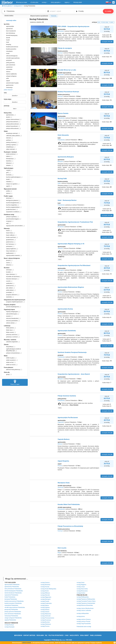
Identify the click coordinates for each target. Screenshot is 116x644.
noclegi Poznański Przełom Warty (86, 601)
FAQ (46, 635)
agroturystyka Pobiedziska (12, 585)
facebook (18, 635)
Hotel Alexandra (63, 135)
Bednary (60, 444)
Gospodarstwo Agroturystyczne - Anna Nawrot (74, 374)
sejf (7, 223)
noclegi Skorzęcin (46, 599)
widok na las (10, 362)
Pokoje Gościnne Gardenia (67, 396)
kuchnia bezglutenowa (12, 203)
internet (8, 138)
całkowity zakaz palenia (13, 136)
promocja (7, 106)
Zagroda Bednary (64, 439)
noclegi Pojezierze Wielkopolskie (86, 599)
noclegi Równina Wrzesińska (85, 605)
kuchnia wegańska (11, 205)
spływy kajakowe (11, 249)
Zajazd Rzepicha (63, 461)
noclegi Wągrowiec (46, 597)
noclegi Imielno (81, 593)
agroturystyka (9, 26)
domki (8, 117)
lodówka (9, 182)
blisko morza (10, 332)
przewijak (9, 292)
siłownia (8, 265)
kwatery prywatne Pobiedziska (13, 603)
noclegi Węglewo (81, 585)
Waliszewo (61, 31)
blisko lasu (9, 330)
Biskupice (60, 161)
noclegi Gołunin (45, 612)
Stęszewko (61, 75)
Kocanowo (61, 227)
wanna (8, 193)
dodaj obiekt (84, 635)
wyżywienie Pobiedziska (11, 595)
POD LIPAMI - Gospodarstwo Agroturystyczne (73, 26)
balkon (8, 156)
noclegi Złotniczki (46, 616)
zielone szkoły (10, 323)
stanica (7, 72)
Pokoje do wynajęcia (65, 48)
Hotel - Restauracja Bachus (67, 200)
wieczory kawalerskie (12, 318)
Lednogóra (61, 270)
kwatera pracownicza (11, 47)
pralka (8, 191)
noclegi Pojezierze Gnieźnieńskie (86, 603)
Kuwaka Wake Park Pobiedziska (69, 504)
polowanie (9, 246)
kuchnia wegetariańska (13, 207)
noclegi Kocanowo (46, 620)
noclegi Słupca (45, 605)
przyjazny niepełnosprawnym (14, 302)
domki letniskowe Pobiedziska (13, 593)
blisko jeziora (10, 328)
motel (7, 54)
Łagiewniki (61, 422)
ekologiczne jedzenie (12, 200)
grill (7, 173)
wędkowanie (10, 253)
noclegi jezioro (81, 616)
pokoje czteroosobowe (13, 119)
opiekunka (9, 283)
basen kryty (9, 233)
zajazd (7, 81)
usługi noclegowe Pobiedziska (13, 618)
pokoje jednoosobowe (12, 124)
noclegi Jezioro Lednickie (84, 610)
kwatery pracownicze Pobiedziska (14, 601)
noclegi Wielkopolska (83, 597)
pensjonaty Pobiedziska (11, 610)
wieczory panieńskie (12, 321)
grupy (8, 374)
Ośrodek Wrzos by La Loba (67, 70)
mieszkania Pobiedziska (11, 605)
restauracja (8, 87)
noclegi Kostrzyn (9, 625)
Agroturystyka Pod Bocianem (68, 418)
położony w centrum (12, 337)
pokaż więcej (8, 90)
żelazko (8, 165)
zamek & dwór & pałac (11, 83)
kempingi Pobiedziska (11, 599)
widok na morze (11, 365)
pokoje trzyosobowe (12, 126)
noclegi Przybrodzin (46, 603)
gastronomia (9, 85)
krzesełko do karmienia (13, 277)
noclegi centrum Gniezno (84, 619)
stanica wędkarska (10, 74)
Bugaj (59, 553)
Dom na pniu (62, 548)
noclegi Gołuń (81, 583)
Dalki (59, 183)
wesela (8, 316)
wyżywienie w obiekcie (12, 212)
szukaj (108, 11)
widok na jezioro (11, 360)
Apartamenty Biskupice (66, 157)
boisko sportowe (11, 237)
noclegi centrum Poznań (84, 621)
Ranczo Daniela (63, 113)
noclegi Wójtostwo (46, 614)
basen (8, 231)
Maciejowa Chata (64, 483)
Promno (60, 292)
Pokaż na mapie (15, 382)
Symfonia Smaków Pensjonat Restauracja (72, 352)
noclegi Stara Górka (82, 589)
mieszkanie (8, 51)
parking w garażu (11, 145)
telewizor (9, 163)
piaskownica (10, 286)
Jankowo (60, 248)
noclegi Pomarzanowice (47, 618)
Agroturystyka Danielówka (67, 331)
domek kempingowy (11, 35)
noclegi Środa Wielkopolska (48, 589)
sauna (8, 263)
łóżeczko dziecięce (11, 279)
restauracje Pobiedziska (11, 616)
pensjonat (8, 60)
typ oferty (7, 24)
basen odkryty (10, 235)
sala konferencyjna (11, 314)
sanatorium (8, 67)
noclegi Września (45, 585)
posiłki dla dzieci (11, 209)
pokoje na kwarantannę (13, 353)
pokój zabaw (10, 290)
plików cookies (27, 643)
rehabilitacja (10, 147)
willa (6, 78)
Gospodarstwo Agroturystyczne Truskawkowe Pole (75, 222)
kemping (7, 44)
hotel (6, 42)
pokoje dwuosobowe (12, 122)
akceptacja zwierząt (12, 133)
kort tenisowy (10, 244)
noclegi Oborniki (45, 595)
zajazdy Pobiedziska (10, 620)
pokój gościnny (9, 63)
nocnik (8, 281)
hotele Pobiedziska (10, 597)
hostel (7, 40)
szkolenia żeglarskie (12, 342)
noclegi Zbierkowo (46, 624)
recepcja (9, 221)
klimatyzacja (10, 159)
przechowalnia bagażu (12, 219)
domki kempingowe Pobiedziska (14, 591)
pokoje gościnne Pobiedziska (13, 612)
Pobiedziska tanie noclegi (84, 627)
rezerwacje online (10, 21)
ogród (8, 186)
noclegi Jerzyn (81, 587)
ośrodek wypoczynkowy (12, 58)
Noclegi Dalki (62, 179)
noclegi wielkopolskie (83, 613)
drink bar (9, 198)
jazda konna (10, 242)
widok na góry (10, 358)
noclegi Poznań (45, 587)
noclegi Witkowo (45, 593)
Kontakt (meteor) (29, 635)
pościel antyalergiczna (12, 307)
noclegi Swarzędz (9, 627)
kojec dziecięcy (10, 274)
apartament (8, 29)
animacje (9, 270)
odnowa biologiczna (11, 56)
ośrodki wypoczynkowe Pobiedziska (15, 607)
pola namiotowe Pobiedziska (13, 614)
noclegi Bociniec (45, 622)
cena (5, 93)
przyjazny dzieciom (12, 295)
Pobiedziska (61, 118)
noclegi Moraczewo (82, 591)
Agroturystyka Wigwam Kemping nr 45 (71, 244)
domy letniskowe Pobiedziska (13, 589)
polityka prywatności (56, 635)
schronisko (8, 69)
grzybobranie (10, 240)
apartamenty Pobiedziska (12, 587)
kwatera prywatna (10, 49)
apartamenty (10, 115)
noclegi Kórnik (45, 591)
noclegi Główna (45, 610)
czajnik (8, 170)
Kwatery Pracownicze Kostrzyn (68, 92)
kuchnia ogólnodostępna (13, 177)
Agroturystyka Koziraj (65, 309)
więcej (60, 149)
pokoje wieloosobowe (12, 128)
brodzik (8, 272)
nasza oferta (74, 635)
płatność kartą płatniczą (13, 370)
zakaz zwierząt (10, 149)
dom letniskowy (9, 33)
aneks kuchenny (11, 154)
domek (7, 38)
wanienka (9, 297)
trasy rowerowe (10, 251)
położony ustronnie (12, 335)
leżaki (8, 179)
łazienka (8, 161)
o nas (67, 635)
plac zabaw (9, 288)
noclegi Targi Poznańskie (84, 624)
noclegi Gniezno (45, 583)
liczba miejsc (8, 99)
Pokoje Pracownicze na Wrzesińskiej (70, 526)
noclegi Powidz (45, 601)
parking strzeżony (11, 142)
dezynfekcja (9, 347)
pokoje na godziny (11, 217)
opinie (112, 22)
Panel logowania (96, 635)
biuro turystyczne (10, 31)
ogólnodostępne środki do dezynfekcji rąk (12, 350)
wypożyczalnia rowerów (13, 255)
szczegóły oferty (107, 42)
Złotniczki (60, 487)
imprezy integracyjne (12, 312)
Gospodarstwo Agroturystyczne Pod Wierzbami (74, 265)
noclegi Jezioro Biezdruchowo (85, 608)
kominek (9, 175)
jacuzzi (8, 260)
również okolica (8, 16)
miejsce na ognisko (12, 184)
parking (8, 140)
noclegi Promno (45, 626)
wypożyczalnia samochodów (14, 226)
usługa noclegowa (10, 76)
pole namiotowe (10, 65)
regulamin (40, 635)
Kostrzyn (60, 53)
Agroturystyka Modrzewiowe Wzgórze (71, 287)
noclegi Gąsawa (45, 608)
